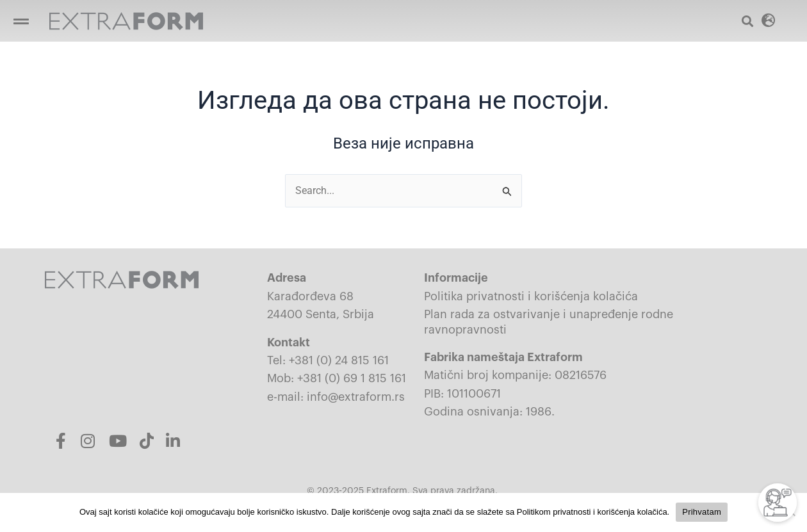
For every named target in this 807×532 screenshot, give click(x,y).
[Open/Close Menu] (21, 21)
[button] (769, 20)
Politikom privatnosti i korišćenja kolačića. (593, 512)
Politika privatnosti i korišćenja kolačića (531, 296)
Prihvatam (702, 512)
